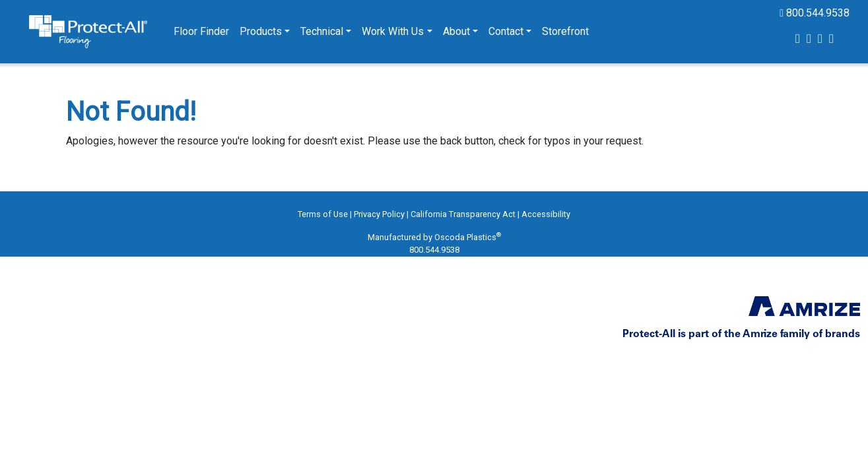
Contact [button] (506, 31)
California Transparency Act (463, 214)
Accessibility (546, 214)
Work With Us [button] (393, 31)
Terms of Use (323, 214)
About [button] (456, 31)
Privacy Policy (379, 214)
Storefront (565, 31)
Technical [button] (322, 31)
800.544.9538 (815, 13)
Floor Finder (201, 31)
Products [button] (261, 31)
